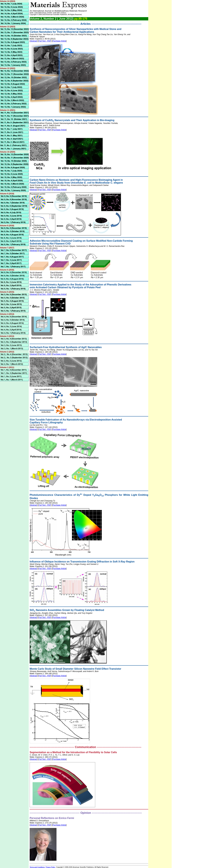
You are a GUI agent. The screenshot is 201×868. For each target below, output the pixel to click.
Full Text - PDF (45, 41)
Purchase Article (59, 41)
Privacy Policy (50, 867)
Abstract (34, 41)
